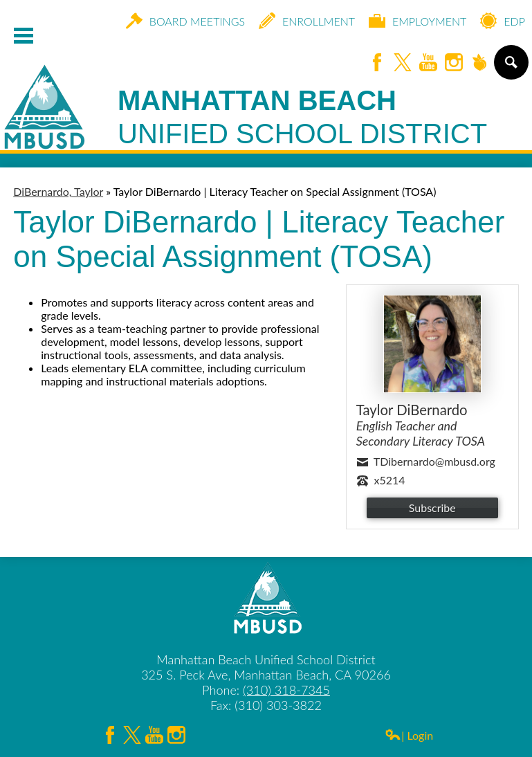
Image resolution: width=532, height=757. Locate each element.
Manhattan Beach (302, 118)
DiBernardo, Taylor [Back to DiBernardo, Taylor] (58, 191)
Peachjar (479, 63)
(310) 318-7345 (286, 690)
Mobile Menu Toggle (24, 36)
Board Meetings (185, 21)
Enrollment (307, 21)
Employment (418, 21)
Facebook (377, 63)
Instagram (454, 63)
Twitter (403, 63)
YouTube (428, 63)
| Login (409, 735)
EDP (503, 21)
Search (510, 68)
